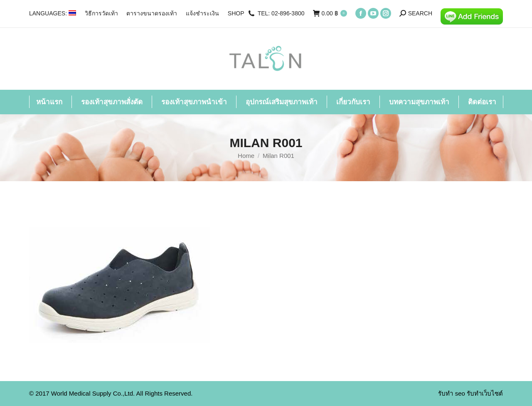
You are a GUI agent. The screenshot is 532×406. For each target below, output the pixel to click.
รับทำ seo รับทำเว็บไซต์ (470, 393)
